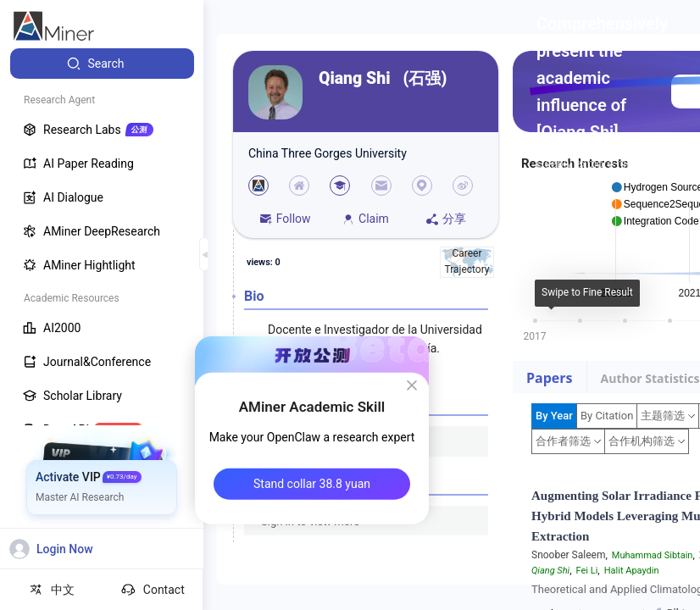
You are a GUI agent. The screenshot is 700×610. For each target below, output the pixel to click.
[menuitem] (102, 64)
